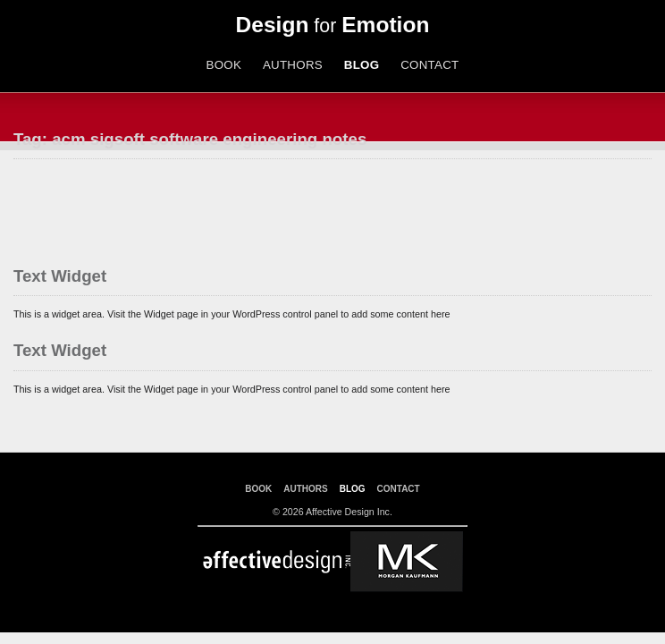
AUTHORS (293, 65)
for (333, 26)
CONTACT (429, 65)
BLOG (362, 65)
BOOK (223, 65)
